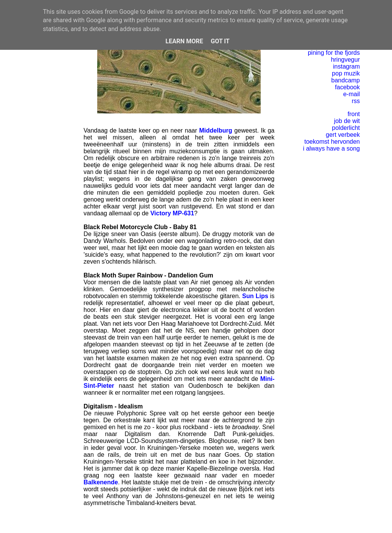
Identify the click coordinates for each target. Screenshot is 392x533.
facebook (347, 87)
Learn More (184, 41)
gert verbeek (343, 135)
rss (356, 101)
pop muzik (346, 73)
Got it (220, 41)
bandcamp (345, 80)
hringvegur (345, 60)
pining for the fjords (334, 53)
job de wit (347, 121)
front (354, 114)
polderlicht (346, 128)
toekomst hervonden (332, 142)
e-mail (351, 94)
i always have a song (331, 148)
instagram (346, 66)
